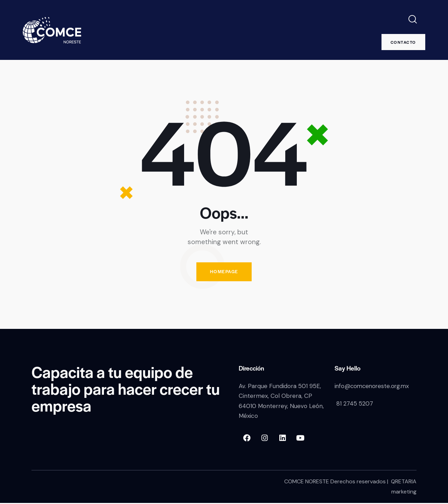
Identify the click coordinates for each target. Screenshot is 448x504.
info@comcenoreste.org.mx (373, 387)
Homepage (224, 272)
